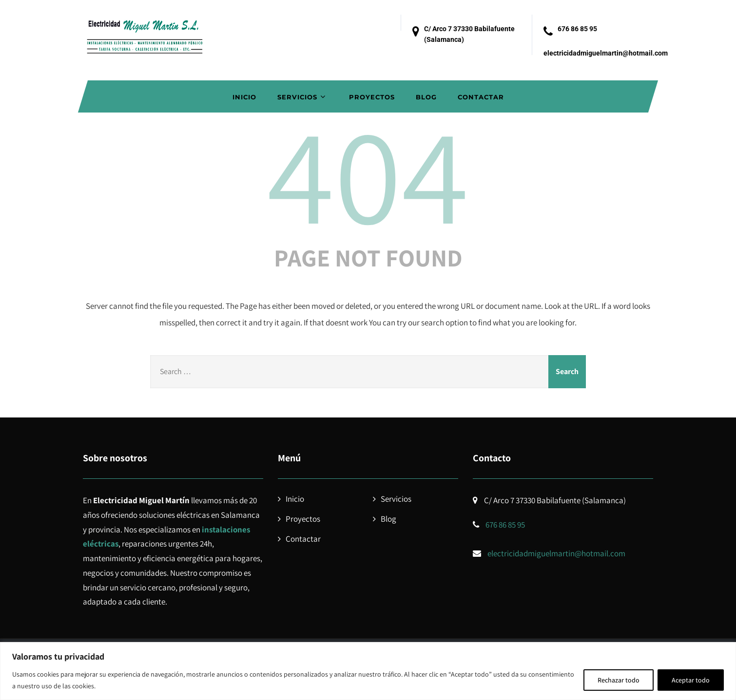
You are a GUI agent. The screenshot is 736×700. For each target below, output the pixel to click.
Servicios (303, 97)
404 (368, 173)
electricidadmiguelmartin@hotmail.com (606, 53)
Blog (426, 97)
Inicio (244, 97)
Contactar (481, 97)
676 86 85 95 (577, 29)
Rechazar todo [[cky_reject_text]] (619, 680)
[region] (368, 671)
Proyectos (372, 97)
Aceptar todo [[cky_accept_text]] (691, 680)
